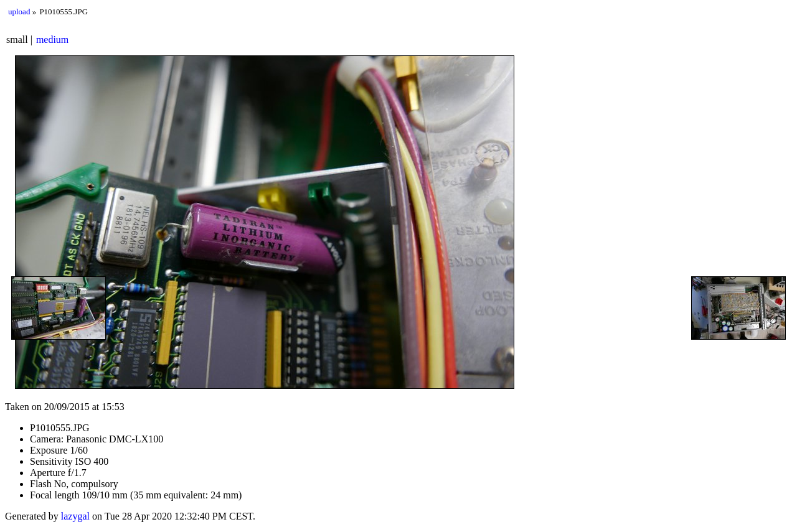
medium (52, 40)
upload (19, 12)
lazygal (75, 516)
